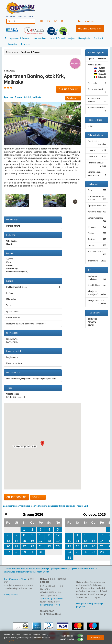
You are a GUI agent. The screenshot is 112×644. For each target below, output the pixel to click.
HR (42, 21)
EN (49, 21)
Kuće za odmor (40, 38)
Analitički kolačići (67, 639)
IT (62, 21)
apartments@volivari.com (52, 599)
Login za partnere (86, 21)
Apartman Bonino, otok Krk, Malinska (23, 97)
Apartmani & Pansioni (20, 38)
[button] (42, 444)
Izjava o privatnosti (79, 569)
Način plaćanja (42, 569)
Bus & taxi (98, 38)
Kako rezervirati (28, 569)
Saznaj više (9, 640)
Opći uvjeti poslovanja (60, 569)
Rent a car (26, 44)
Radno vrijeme (43, 572)
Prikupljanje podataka (26, 572)
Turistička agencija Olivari (15, 579)
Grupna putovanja (90, 28)
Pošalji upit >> (73, 98)
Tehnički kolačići (66, 636)
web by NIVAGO (11, 594)
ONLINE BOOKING (69, 89)
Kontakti (16, 569)
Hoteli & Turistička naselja (62, 38)
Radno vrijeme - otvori (50, 605)
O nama (7, 569)
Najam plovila (84, 38)
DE (56, 21)
